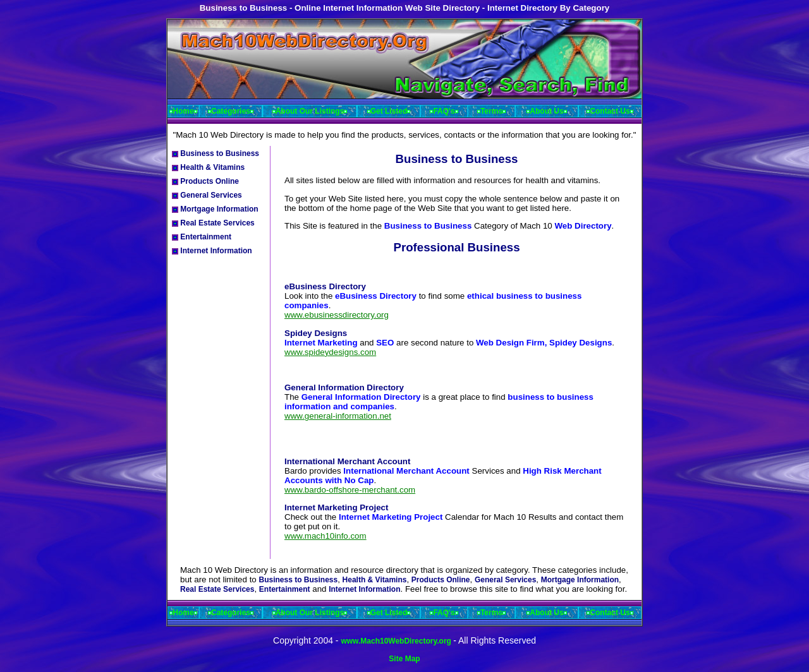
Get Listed (389, 111)
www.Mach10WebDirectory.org (397, 641)
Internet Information (212, 251)
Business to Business (216, 153)
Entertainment (202, 237)
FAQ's (444, 111)
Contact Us (610, 111)
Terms (491, 111)
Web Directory (583, 226)
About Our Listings (310, 111)
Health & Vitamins (208, 167)
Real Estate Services (213, 223)
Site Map (404, 659)
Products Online (205, 181)
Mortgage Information (215, 209)
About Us (546, 111)
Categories (231, 111)
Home (183, 111)
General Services (207, 195)
